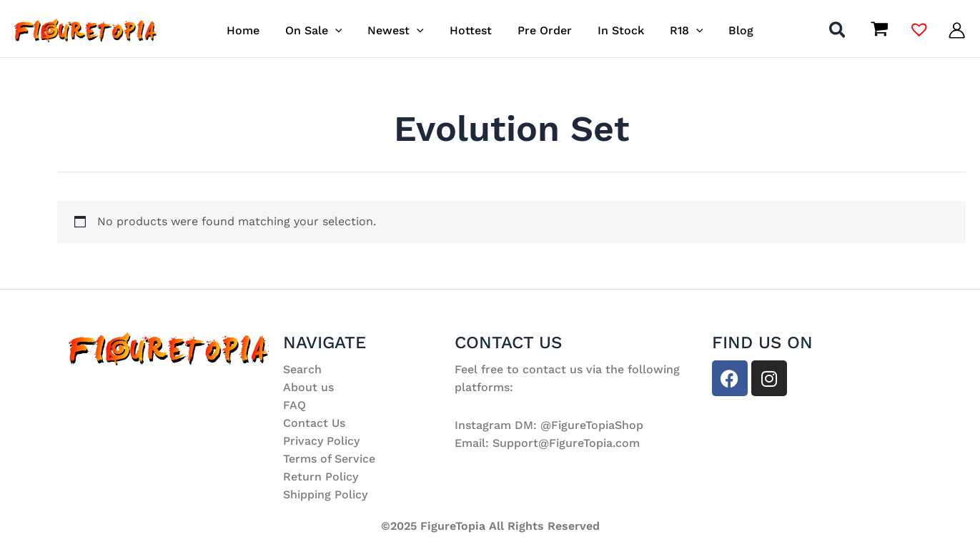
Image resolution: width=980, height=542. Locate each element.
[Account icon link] (957, 30)
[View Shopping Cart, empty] (879, 30)
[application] (342, 30)
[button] (838, 33)
